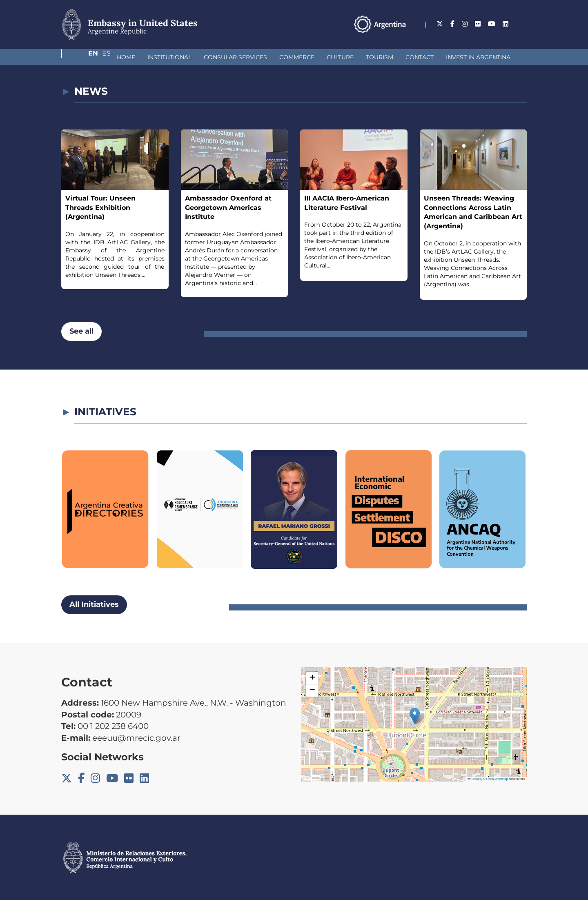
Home (83, 57)
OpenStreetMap (497, 779)
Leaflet (474, 779)
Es (522, 24)
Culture (297, 57)
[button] (415, 716)
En (506, 24)
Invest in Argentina (435, 57)
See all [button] (81, 331)
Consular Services (192, 57)
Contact (376, 57)
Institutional (126, 57)
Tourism (336, 57)
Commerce (254, 57)
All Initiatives (94, 604)
